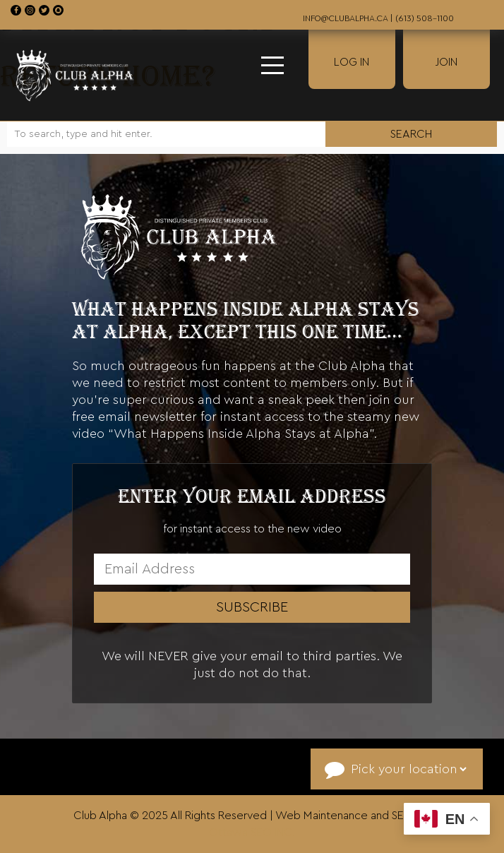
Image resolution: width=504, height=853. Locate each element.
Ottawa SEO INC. (252, 833)
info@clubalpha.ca (345, 18)
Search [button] (411, 134)
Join (446, 62)
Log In (352, 62)
